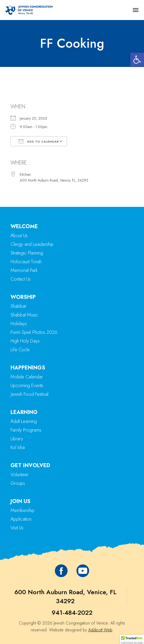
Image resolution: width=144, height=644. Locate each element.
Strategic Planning (27, 253)
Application (21, 519)
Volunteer (19, 475)
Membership (22, 510)
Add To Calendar (39, 141)
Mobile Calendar (27, 377)
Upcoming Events (27, 386)
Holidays (19, 324)
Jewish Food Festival (29, 394)
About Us (19, 236)
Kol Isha (18, 447)
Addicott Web (100, 630)
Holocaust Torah (26, 262)
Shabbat (18, 306)
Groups (18, 483)
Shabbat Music (24, 315)
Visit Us (17, 528)
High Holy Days (25, 341)
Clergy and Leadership (32, 244)
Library (17, 439)
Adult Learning (24, 421)
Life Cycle (20, 350)
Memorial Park (24, 270)
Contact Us (21, 279)
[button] (137, 60)
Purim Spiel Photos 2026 (34, 332)
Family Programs (26, 430)
